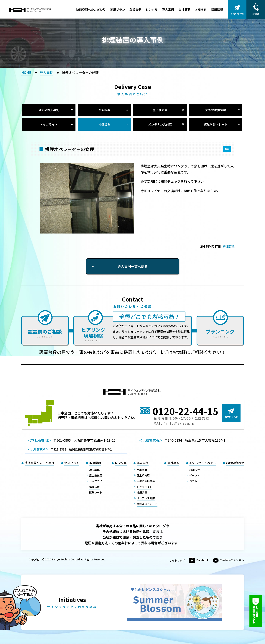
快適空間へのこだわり (91, 9)
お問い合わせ (235, 463)
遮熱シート (96, 492)
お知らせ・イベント (203, 463)
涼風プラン (118, 9)
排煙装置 (104, 124)
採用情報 (217, 9)
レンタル (152, 9)
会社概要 (184, 9)
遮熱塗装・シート (216, 124)
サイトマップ (177, 561)
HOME (26, 72)
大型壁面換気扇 (216, 110)
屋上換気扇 (160, 110)
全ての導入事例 (49, 110)
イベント (195, 475)
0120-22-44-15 (185, 411)
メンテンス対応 (146, 498)
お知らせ (201, 9)
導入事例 (168, 9)
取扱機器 (135, 9)
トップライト (49, 124)
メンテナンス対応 (160, 124)
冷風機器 (104, 110)
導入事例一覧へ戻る (133, 266)
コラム (193, 481)
